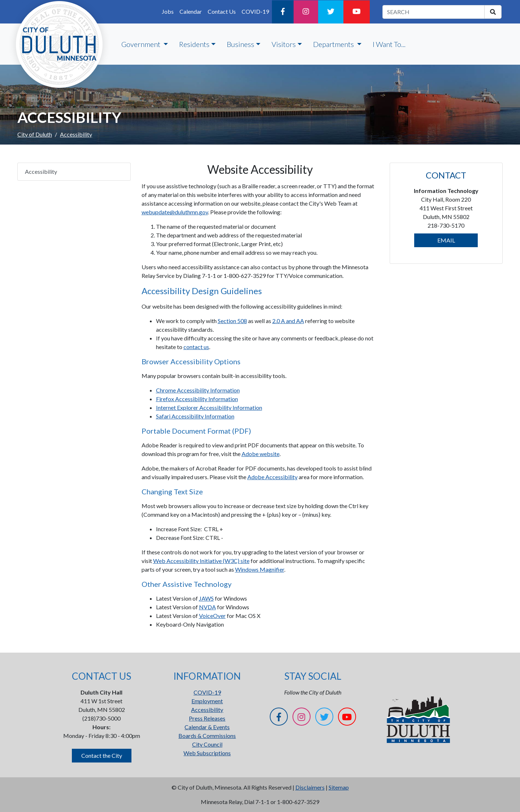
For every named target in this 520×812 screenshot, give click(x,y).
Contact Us (222, 11)
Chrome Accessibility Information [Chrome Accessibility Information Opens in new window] (198, 390)
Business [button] (240, 44)
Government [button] (142, 44)
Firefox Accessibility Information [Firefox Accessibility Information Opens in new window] (197, 399)
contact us (196, 347)
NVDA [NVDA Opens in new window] (207, 607)
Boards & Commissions (207, 736)
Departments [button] (334, 44)
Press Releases (207, 718)
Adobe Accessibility (272, 477)
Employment (207, 701)
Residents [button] (194, 44)
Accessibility (41, 171)
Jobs (168, 11)
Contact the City (102, 755)
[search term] (434, 12)
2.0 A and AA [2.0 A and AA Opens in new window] (288, 321)
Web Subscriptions (207, 753)
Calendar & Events (207, 727)
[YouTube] (357, 12)
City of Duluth (35, 134)
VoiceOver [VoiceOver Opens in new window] (212, 616)
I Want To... (389, 44)
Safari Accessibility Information (195, 416)
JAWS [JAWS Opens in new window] (206, 598)
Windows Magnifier (260, 569)
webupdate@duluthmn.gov (175, 212)
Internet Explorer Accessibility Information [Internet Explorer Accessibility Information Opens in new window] (209, 407)
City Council (207, 744)
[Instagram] (306, 12)
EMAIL (446, 240)
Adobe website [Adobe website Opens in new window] (261, 454)
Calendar (191, 11)
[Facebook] (283, 12)
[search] (493, 12)
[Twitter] (331, 12)
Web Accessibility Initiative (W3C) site (201, 561)
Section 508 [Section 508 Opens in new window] (232, 321)
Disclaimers (310, 787)
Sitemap (339, 787)
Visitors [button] (284, 44)
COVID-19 (255, 11)
